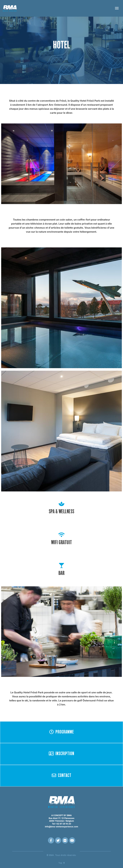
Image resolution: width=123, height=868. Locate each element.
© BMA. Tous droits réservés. (61, 855)
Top (62, 863)
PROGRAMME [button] (62, 732)
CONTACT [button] (62, 775)
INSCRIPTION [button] (61, 754)
